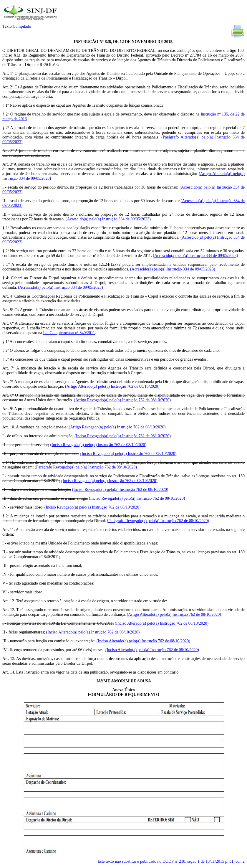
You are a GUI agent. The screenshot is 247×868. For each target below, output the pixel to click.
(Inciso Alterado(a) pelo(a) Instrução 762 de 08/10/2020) (162, 623)
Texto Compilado (17, 26)
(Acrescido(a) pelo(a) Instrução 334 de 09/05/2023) (108, 219)
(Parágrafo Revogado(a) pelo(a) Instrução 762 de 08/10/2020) (86, 467)
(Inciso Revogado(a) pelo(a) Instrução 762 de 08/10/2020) (123, 436)
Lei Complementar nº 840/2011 (69, 333)
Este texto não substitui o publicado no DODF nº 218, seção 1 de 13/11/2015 (171, 861)
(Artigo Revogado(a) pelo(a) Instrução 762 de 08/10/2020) (122, 400)
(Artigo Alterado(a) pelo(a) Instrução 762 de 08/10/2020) (112, 386)
